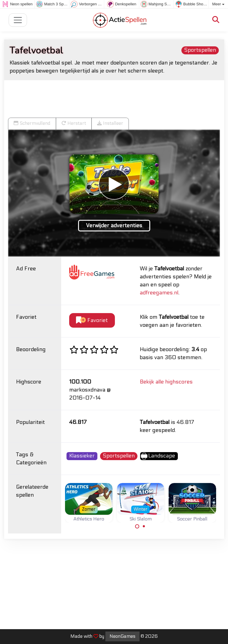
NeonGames (122, 636)
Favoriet (92, 320)
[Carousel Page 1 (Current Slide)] (137, 526)
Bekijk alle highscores (166, 382)
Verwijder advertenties (114, 226)
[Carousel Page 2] (144, 526)
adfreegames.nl (159, 293)
